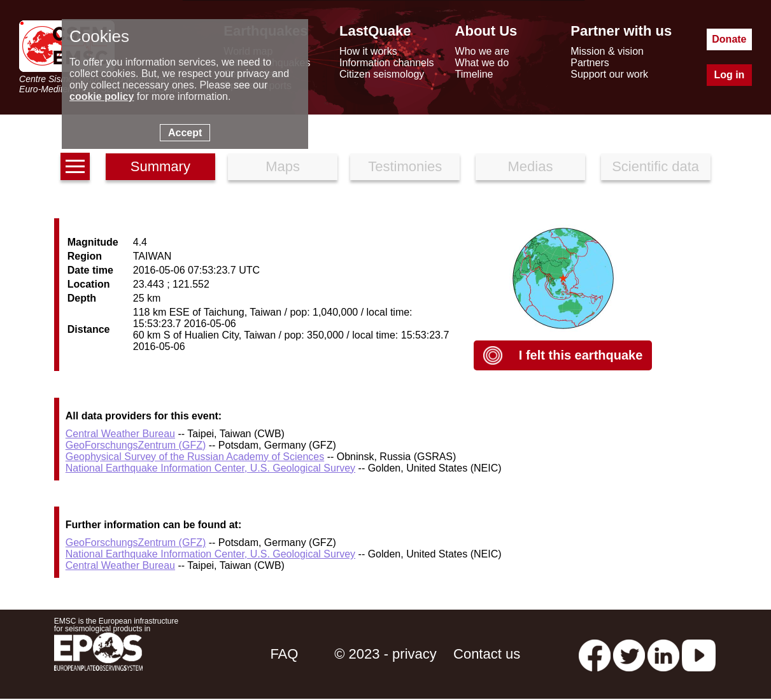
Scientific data (655, 166)
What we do (482, 63)
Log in (729, 75)
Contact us (487, 654)
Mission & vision (607, 51)
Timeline (474, 74)
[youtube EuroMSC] (699, 654)
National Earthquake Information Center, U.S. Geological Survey (210, 468)
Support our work (609, 74)
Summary (160, 166)
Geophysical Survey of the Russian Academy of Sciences (195, 457)
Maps (283, 166)
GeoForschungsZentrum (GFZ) (136, 445)
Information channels (387, 63)
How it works (368, 51)
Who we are (482, 51)
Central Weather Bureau (120, 434)
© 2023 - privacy (385, 654)
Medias (530, 166)
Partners (590, 63)
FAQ (284, 654)
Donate (729, 39)
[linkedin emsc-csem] (663, 654)
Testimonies (405, 166)
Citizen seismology (382, 74)
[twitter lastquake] (629, 654)
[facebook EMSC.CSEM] (595, 654)
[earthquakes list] (75, 166)
